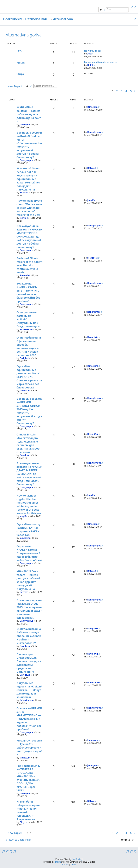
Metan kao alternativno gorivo (101, 62)
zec (89, 54)
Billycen (24, 193)
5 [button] (131, 91)
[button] (134, 91)
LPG (19, 51)
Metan (21, 62)
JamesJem (25, 124)
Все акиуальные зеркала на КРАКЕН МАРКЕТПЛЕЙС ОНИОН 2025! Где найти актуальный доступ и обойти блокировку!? (29, 236)
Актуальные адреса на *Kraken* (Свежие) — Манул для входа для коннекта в (29, 690)
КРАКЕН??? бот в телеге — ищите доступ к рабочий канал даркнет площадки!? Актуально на (28, 580)
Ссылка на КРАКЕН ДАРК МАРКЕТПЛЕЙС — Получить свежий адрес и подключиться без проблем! (29, 719)
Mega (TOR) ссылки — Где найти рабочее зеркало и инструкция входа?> (29, 747)
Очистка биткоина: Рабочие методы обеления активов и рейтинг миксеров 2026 (29, 636)
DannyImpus (26, 160)
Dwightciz (25, 358)
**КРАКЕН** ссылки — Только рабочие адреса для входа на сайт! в (29, 114)
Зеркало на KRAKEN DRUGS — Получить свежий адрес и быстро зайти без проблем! (29, 553)
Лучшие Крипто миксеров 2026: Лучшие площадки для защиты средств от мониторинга (29, 663)
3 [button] (122, 91)
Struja (20, 74)
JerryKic (24, 218)
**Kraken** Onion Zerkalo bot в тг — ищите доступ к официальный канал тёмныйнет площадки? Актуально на (28, 179)
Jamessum (25, 391)
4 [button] (126, 91)
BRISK (90, 65)
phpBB (58, 862)
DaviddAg (25, 455)
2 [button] (117, 91)
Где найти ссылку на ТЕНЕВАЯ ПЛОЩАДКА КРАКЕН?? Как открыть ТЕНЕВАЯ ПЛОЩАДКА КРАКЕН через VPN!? (29, 778)
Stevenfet (25, 275)
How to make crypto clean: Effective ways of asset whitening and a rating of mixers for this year (29, 208)
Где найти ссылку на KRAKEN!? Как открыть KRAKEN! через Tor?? (28, 529)
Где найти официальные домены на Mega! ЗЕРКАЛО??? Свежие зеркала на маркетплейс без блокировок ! (29, 377)
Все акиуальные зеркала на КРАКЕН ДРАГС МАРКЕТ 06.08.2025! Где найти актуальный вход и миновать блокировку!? (29, 474)
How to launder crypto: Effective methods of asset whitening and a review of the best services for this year (29, 504)
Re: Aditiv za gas (93, 51)
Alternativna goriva (24, 35)
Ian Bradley (77, 859)
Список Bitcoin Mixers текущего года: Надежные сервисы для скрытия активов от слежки (28, 443)
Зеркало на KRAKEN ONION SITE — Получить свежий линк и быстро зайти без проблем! (28, 292)
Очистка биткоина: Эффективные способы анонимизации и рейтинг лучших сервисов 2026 (29, 346)
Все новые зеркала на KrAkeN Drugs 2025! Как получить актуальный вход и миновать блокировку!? (29, 609)
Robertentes (26, 329)
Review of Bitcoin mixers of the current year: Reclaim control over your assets (29, 265)
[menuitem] (132, 7)
